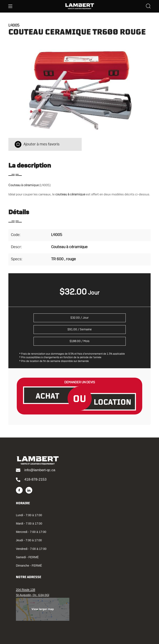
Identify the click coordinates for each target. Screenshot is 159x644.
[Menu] (10, 6)
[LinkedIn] (29, 490)
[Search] (148, 7)
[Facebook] (19, 490)
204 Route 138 (26, 590)
